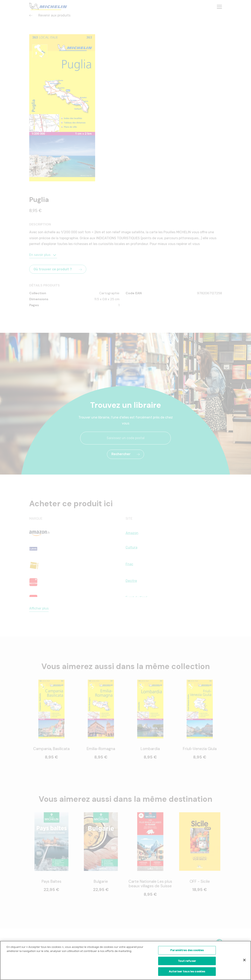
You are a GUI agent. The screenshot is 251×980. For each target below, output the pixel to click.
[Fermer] (244, 962)
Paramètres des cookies (187, 952)
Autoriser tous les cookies (187, 973)
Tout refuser (187, 963)
